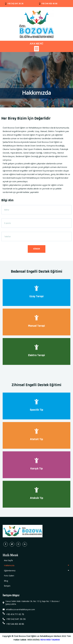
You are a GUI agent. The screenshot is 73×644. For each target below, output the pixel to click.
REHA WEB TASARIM (50, 641)
